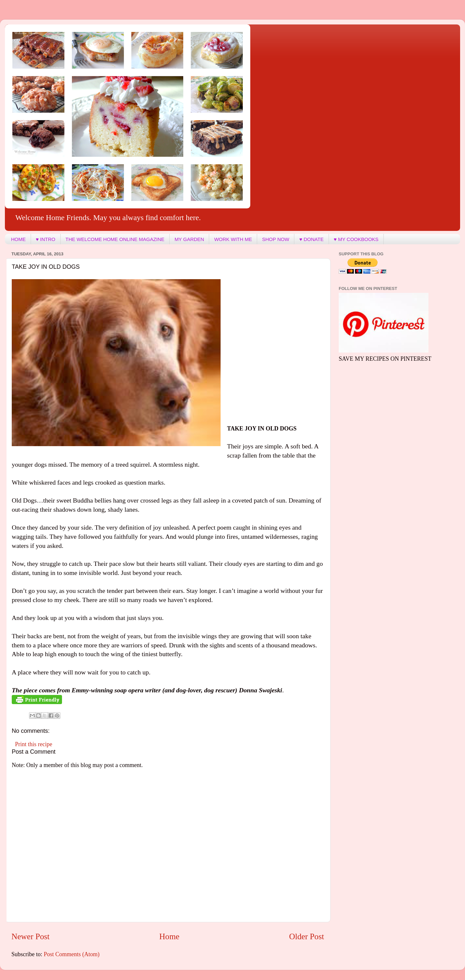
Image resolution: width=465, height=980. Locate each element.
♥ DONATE (311, 239)
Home (169, 936)
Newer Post (31, 936)
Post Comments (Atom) (72, 954)
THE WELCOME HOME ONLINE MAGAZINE (115, 239)
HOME (18, 239)
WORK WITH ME (233, 239)
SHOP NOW (276, 239)
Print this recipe (34, 744)
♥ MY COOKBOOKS (356, 239)
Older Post (307, 936)
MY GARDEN (189, 239)
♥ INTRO (46, 239)
